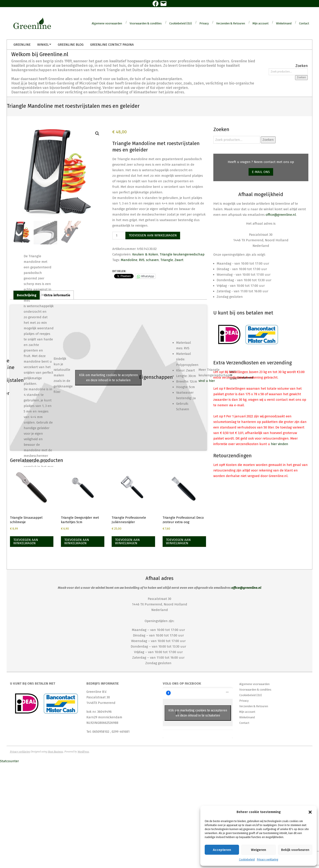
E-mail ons (261, 172)
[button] (310, 812)
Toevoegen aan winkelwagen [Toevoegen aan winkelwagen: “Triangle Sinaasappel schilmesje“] (26, 541)
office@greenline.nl (281, 215)
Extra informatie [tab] (57, 295)
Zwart (179, 260)
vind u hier (207, 381)
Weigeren (259, 850)
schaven (152, 260)
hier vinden (280, 444)
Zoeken (301, 77)
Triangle (167, 260)
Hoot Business (55, 752)
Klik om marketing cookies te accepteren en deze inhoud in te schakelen (108, 378)
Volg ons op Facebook (182, 683)
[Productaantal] (118, 236)
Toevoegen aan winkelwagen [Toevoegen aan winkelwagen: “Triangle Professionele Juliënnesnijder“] (127, 541)
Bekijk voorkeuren (295, 850)
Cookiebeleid (247, 860)
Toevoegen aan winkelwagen (153, 235)
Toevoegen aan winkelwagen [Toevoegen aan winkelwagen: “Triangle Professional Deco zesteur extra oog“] (178, 541)
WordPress (83, 752)
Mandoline (129, 260)
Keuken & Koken (145, 254)
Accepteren (222, 850)
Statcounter (9, 761)
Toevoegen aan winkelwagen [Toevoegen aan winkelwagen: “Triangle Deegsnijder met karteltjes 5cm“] (77, 541)
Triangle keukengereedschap (182, 254)
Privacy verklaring (268, 860)
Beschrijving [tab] (27, 295)
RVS (142, 260)
